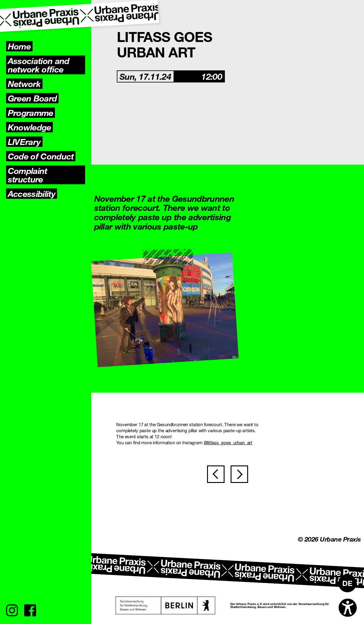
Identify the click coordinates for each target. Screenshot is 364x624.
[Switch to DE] (347, 583)
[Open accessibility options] (348, 608)
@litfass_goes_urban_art (228, 442)
